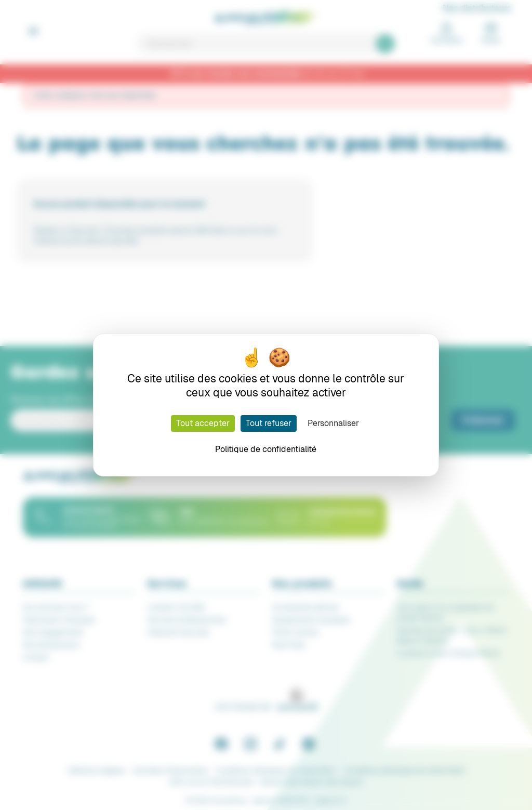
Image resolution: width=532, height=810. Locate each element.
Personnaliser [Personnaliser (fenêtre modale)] (333, 423)
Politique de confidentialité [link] (266, 449)
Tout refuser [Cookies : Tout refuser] (269, 423)
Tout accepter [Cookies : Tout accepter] (203, 423)
